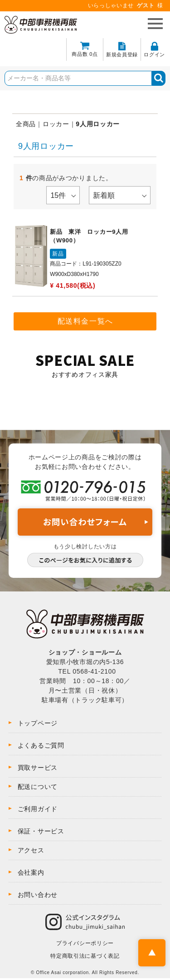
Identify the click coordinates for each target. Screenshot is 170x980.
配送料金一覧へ (85, 321)
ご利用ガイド (38, 809)
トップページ (38, 723)
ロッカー (56, 124)
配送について (38, 787)
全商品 (26, 124)
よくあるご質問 (41, 745)
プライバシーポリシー (85, 943)
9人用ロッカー (98, 124)
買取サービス (38, 768)
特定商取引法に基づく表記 (85, 956)
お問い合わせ (38, 895)
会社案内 (31, 872)
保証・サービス (41, 831)
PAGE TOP (152, 953)
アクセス (31, 850)
